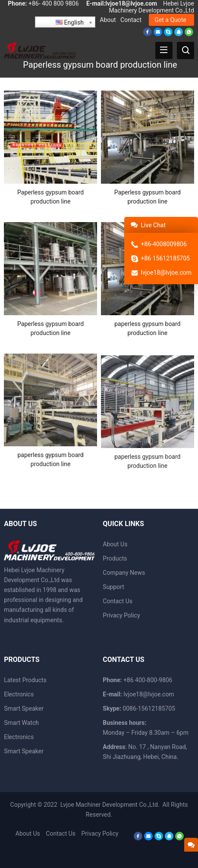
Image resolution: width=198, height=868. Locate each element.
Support (113, 587)
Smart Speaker (24, 708)
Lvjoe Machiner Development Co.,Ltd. (111, 805)
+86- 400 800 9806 (54, 3)
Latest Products (25, 680)
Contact (131, 20)
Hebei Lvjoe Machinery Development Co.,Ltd (151, 7)
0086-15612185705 (149, 708)
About (108, 20)
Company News (124, 573)
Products (115, 558)
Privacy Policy (121, 615)
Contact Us (118, 601)
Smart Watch (21, 723)
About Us (115, 544)
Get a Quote (170, 20)
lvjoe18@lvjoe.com (131, 3)
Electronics (19, 694)
